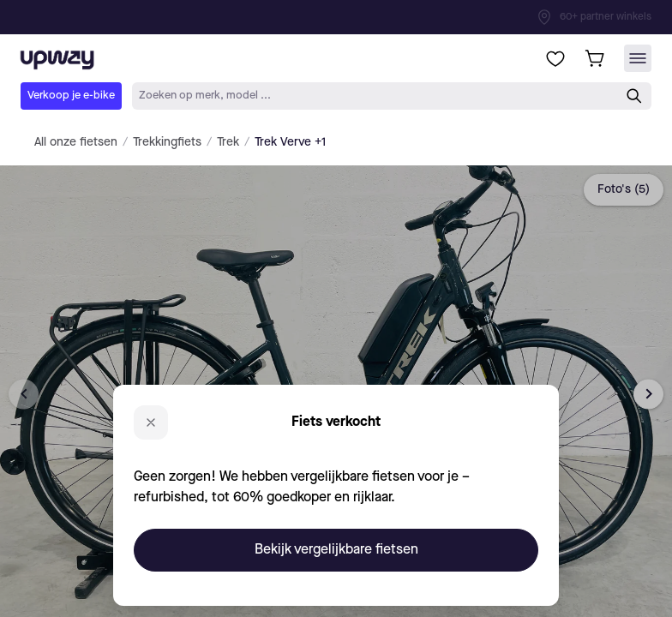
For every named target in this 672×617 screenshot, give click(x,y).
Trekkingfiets (167, 142)
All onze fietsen (76, 142)
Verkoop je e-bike (71, 96)
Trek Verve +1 (290, 142)
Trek (228, 142)
